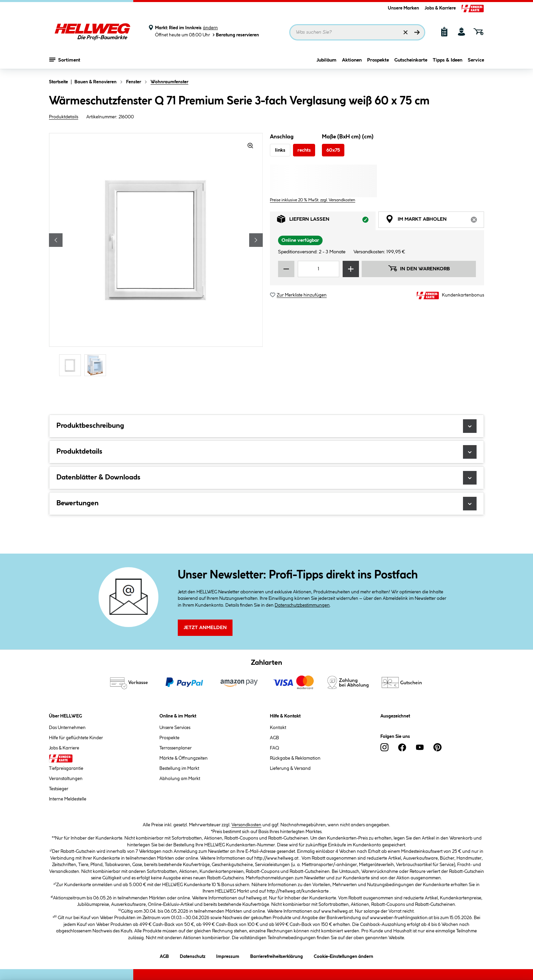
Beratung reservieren (235, 35)
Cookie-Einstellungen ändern (343, 955)
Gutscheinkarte (411, 60)
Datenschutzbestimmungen (302, 605)
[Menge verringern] (286, 269)
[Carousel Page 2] (97, 365)
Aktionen (352, 60)
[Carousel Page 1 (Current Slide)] (72, 365)
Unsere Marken (403, 8)
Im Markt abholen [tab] (435, 221)
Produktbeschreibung (266, 426)
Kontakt (278, 728)
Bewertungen (266, 504)
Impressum (228, 955)
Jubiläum (326, 60)
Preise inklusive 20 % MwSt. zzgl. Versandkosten (313, 200)
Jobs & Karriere (440, 8)
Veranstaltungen (66, 779)
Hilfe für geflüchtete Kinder (76, 738)
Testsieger (59, 789)
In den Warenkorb (419, 268)
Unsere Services (175, 728)
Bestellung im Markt (179, 768)
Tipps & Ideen (448, 60)
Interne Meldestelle (68, 799)
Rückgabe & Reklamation (295, 758)
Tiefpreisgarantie (66, 768)
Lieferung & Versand (290, 768)
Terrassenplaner (176, 748)
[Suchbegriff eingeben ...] (357, 32)
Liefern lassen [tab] (326, 221)
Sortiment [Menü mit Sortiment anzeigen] (65, 60)
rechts (304, 150)
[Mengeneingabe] (319, 269)
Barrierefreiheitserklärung (277, 955)
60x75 (333, 150)
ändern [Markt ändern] (210, 28)
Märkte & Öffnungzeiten (184, 758)
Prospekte (378, 60)
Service (476, 60)
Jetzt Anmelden (205, 628)
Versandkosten (246, 825)
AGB (274, 738)
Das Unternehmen (67, 728)
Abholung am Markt (180, 779)
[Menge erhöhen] (351, 269)
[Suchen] (417, 32)
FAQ (274, 748)
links (280, 150)
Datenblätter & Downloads (266, 478)
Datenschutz (193, 955)
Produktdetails (64, 117)
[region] (156, 255)
